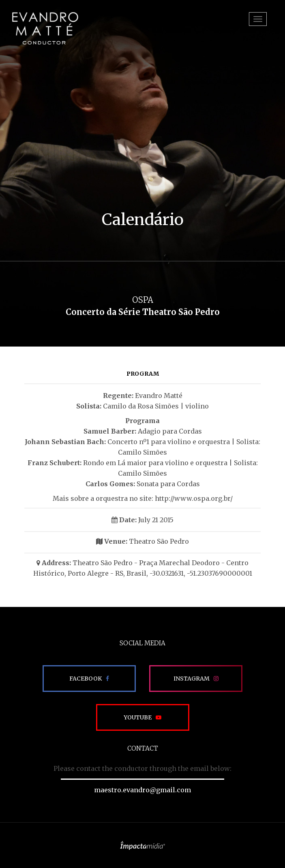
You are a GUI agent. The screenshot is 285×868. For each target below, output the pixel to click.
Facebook (86, 679)
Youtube (138, 717)
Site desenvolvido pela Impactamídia (142, 845)
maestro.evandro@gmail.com (142, 790)
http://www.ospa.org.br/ (194, 498)
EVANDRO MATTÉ (45, 28)
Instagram (192, 679)
